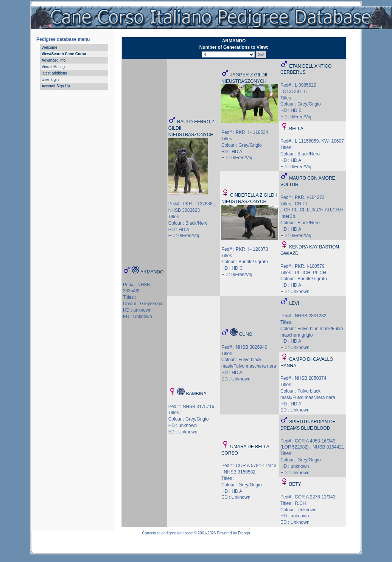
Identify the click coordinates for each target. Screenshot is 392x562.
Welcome (50, 47)
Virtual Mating (53, 67)
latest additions (54, 73)
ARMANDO (152, 272)
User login (50, 80)
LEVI (294, 303)
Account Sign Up (56, 86)
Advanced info (54, 60)
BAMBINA (196, 394)
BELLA (296, 129)
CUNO (246, 334)
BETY (295, 484)
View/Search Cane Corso (64, 54)
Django (244, 533)
